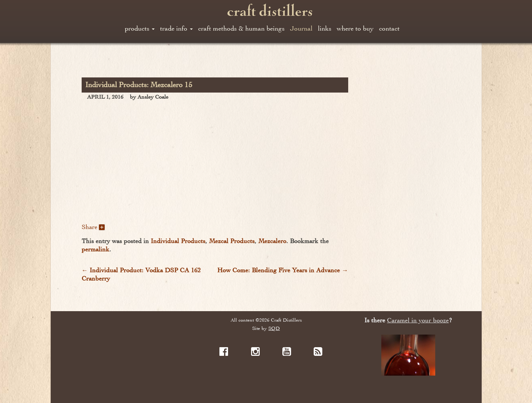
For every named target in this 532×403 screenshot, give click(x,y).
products (140, 28)
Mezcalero (272, 241)
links (325, 28)
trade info (176, 28)
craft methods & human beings (241, 28)
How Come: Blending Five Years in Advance (283, 270)
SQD (274, 328)
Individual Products (178, 241)
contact (389, 28)
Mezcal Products (232, 241)
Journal (301, 28)
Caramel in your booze (418, 320)
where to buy (355, 28)
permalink (96, 249)
